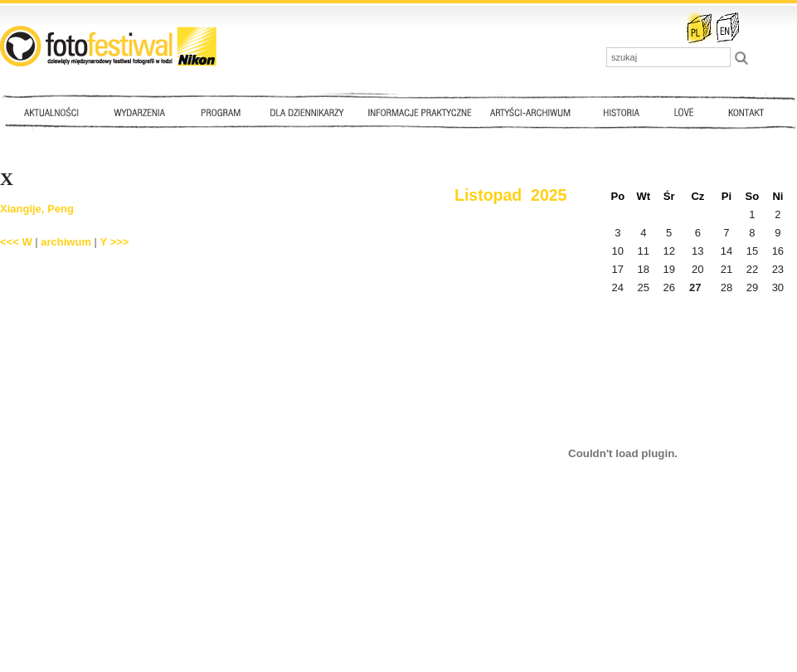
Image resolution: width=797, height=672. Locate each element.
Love (683, 112)
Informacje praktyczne (427, 112)
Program (220, 112)
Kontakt (748, 112)
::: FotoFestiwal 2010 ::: (108, 46)
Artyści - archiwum (534, 112)
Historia (622, 112)
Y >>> (115, 242)
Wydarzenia (143, 112)
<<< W (16, 242)
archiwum (66, 242)
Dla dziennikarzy (305, 112)
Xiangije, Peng (37, 209)
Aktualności (55, 112)
